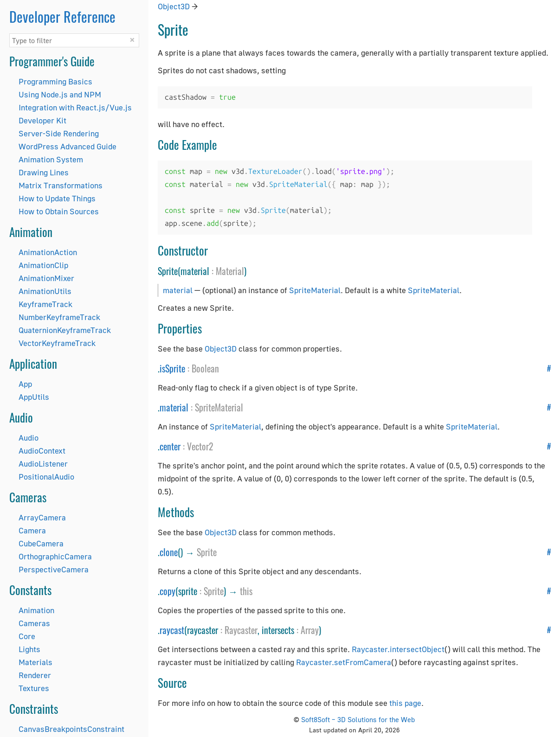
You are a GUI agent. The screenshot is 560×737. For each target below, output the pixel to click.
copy (167, 591)
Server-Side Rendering (59, 133)
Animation (36, 610)
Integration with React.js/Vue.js (75, 107)
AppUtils (34, 397)
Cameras (34, 623)
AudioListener (43, 464)
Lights (29, 649)
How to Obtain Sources (59, 211)
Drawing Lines (44, 172)
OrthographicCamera (55, 556)
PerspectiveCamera (54, 569)
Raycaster (241, 630)
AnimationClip (43, 265)
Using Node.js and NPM (60, 94)
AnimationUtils (45, 291)
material (178, 290)
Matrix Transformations (61, 185)
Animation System (51, 159)
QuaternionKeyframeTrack (65, 330)
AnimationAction (48, 252)
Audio (29, 438)
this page (405, 703)
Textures (34, 688)
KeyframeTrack (45, 304)
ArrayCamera (42, 517)
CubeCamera (41, 543)
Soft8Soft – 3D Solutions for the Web (358, 719)
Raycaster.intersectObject (398, 649)
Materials (35, 662)
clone (169, 552)
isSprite (172, 368)
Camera (32, 530)
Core (27, 636)
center (170, 446)
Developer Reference (62, 16)
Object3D (174, 6)
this (246, 591)
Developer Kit (42, 120)
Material (230, 271)
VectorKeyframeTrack (57, 343)
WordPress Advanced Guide (68, 146)
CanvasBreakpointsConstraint (71, 729)
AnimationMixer (46, 278)
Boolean (205, 368)
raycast (172, 630)
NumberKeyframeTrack (59, 317)
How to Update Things (57, 198)
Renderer (35, 675)
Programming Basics (55, 81)
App (25, 384)
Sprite (207, 552)
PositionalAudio (46, 477)
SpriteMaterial (315, 290)
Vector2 (200, 446)
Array (310, 630)
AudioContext (42, 451)
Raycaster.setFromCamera (344, 662)
